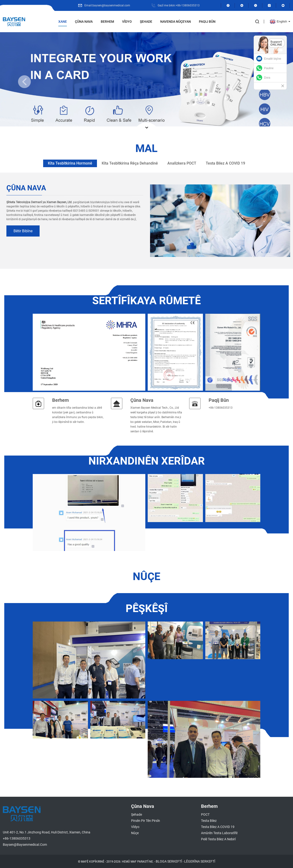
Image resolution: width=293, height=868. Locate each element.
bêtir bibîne (23, 231)
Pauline (269, 68)
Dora (267, 78)
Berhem (107, 22)
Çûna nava (84, 22)
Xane (63, 22)
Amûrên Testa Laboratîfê (219, 833)
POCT (205, 814)
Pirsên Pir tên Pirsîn (146, 821)
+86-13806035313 (17, 838)
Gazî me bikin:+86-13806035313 (179, 5)
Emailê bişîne (273, 59)
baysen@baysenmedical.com (25, 845)
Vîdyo (127, 22)
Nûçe (135, 833)
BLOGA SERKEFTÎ (169, 861)
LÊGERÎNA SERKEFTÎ (200, 861)
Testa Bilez (209, 821)
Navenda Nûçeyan (176, 22)
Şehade (146, 22)
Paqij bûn (207, 22)
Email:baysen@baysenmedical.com (107, 5)
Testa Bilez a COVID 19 (218, 827)
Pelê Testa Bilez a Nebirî (218, 839)
